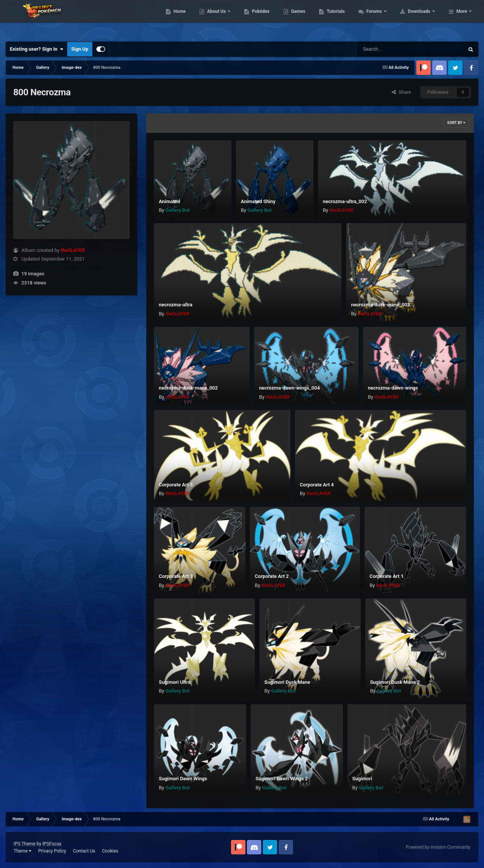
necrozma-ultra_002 (345, 201)
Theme (22, 851)
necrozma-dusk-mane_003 (380, 305)
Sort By (456, 123)
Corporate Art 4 (317, 485)
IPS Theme (25, 844)
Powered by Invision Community (438, 847)
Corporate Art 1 (386, 576)
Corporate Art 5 (176, 485)
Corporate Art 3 (176, 576)
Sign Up (80, 49)
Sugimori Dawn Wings (183, 779)
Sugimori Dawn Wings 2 (282, 779)
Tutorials (384, 19)
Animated (169, 201)
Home (227, 19)
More (462, 19)
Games (346, 19)
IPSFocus (52, 844)
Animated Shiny (258, 201)
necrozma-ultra (176, 305)
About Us (265, 19)
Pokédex (309, 19)
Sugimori (362, 779)
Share (401, 92)
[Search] (391, 49)
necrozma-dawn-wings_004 (289, 388)
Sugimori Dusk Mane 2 (395, 682)
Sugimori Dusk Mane (287, 682)
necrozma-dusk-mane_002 (188, 388)
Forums (423, 19)
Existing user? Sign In (36, 49)
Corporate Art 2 (272, 576)
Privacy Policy (52, 851)
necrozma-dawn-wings (393, 388)
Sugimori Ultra (175, 682)
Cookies (110, 851)
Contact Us (84, 851)
